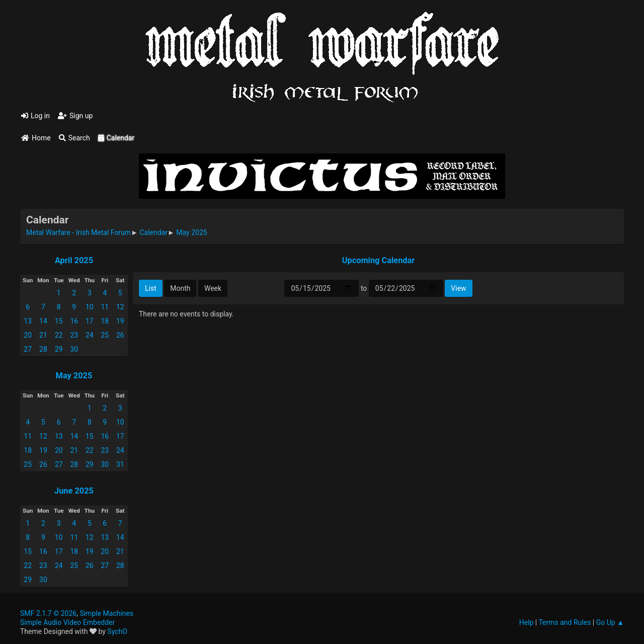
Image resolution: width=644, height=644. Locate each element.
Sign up (75, 116)
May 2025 (74, 376)
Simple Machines (106, 613)
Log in (35, 116)
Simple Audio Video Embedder (67, 622)
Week (213, 288)
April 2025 (74, 260)
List (151, 288)
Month (180, 288)
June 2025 (74, 491)
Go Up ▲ (610, 622)
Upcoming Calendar (379, 260)
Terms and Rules (565, 622)
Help (527, 622)
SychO (117, 631)
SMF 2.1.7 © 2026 (48, 613)
